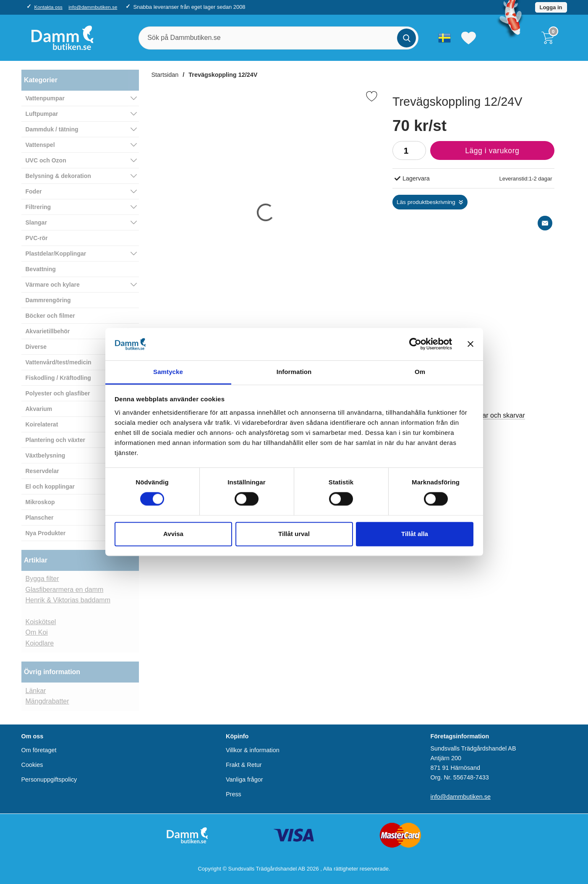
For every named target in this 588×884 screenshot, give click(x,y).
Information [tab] (294, 372)
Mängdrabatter (47, 701)
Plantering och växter (55, 440)
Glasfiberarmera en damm (65, 590)
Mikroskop (40, 502)
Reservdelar (42, 471)
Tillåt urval (294, 534)
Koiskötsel (41, 622)
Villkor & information (253, 750)
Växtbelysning (46, 455)
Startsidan (165, 75)
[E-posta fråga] (545, 223)
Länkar (36, 691)
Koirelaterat (42, 424)
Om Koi (37, 632)
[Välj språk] (444, 38)
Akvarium (39, 409)
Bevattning (41, 269)
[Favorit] (372, 96)
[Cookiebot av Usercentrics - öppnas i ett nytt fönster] (415, 344)
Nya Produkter (46, 533)
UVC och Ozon (46, 160)
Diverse (36, 347)
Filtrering (38, 207)
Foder (34, 191)
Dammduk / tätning (52, 129)
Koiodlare (40, 643)
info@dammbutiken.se (93, 7)
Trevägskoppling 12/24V (223, 75)
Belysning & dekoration (58, 176)
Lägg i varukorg (475, 153)
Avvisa (173, 534)
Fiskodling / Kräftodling (58, 378)
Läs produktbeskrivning (426, 202)
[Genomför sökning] (406, 38)
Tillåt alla (415, 534)
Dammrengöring (48, 300)
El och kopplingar (50, 486)
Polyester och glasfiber (58, 393)
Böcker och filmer (50, 316)
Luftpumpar (42, 114)
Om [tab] (420, 372)
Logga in (551, 7)
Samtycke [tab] (168, 372)
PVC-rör (37, 238)
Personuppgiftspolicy (49, 779)
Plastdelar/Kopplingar (56, 254)
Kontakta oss (48, 7)
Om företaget (39, 750)
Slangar (36, 222)
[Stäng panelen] (470, 344)
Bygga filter (42, 579)
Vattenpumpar (45, 98)
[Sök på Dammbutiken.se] (278, 38)
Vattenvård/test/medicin (59, 362)
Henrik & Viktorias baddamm (68, 600)
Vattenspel (40, 145)
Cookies (32, 765)
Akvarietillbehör (48, 331)
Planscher (40, 518)
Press (234, 794)
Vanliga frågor (244, 779)
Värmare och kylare (53, 285)
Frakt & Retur (244, 765)
